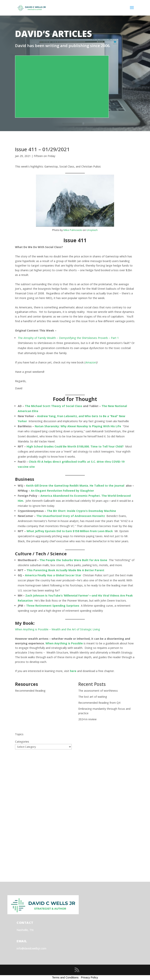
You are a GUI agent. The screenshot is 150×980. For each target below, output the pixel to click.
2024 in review (87, 719)
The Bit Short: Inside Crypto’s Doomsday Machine (81, 511)
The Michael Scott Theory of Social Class (54, 406)
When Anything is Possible (64, 643)
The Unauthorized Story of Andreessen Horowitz (71, 516)
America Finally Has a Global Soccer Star (53, 575)
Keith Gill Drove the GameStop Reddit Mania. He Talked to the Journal (76, 486)
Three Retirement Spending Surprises (53, 606)
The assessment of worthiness (98, 691)
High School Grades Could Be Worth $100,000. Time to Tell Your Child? (75, 446)
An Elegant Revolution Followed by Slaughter (62, 491)
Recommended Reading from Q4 (99, 703)
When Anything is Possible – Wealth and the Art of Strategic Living (58, 629)
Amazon (91, 362)
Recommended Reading (30, 691)
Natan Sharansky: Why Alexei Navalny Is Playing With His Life (78, 426)
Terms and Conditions (65, 977)
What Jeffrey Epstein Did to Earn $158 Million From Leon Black (70, 531)
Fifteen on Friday (45, 156)
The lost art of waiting (93, 697)
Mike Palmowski (73, 230)
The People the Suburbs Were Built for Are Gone (73, 560)
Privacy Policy (89, 977)
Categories (22, 742)
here (73, 671)
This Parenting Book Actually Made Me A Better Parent (65, 570)
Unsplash (92, 230)
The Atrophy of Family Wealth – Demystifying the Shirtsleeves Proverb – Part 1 (68, 338)
